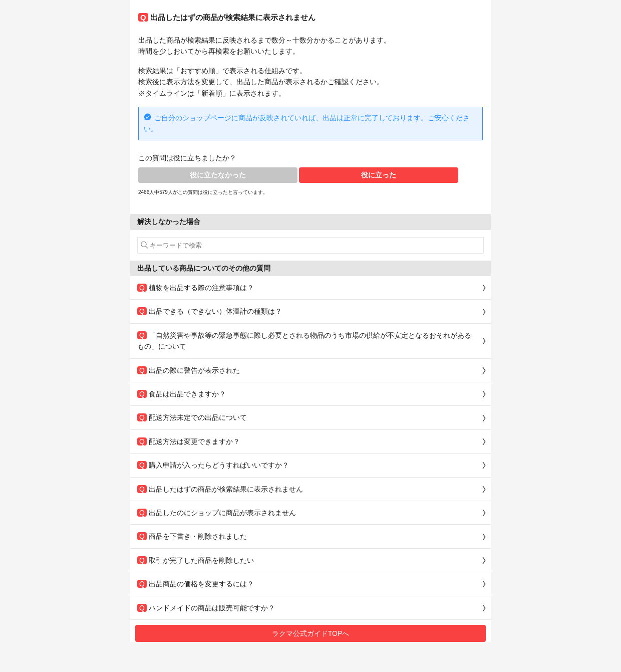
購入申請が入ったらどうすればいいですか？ (213, 465)
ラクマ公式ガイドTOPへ (311, 633)
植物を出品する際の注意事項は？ (196, 288)
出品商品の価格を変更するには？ (196, 584)
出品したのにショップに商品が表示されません (217, 513)
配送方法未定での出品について (192, 417)
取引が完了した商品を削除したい (196, 560)
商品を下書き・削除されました (192, 536)
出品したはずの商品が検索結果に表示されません (220, 489)
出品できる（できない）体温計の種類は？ (210, 311)
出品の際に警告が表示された (189, 370)
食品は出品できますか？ (182, 394)
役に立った (379, 175)
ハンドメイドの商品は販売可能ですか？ (206, 608)
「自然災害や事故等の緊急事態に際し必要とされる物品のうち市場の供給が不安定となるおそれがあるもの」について (304, 341)
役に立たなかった (218, 175)
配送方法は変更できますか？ (189, 441)
